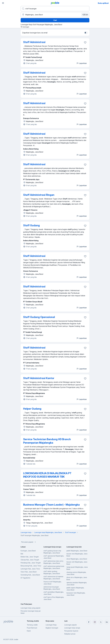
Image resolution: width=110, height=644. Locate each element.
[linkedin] (107, 622)
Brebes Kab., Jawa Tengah (30, 557)
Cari (55, 20)
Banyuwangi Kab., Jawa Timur (31, 566)
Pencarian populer (29, 542)
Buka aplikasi (103, 3)
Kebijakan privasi (70, 634)
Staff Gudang (31, 225)
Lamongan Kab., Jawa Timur (30, 569)
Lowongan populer (71, 625)
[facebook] (89, 622)
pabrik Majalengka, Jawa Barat (77, 551)
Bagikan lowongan (52, 628)
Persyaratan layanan (71, 631)
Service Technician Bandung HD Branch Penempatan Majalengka (47, 441)
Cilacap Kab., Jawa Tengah (30, 560)
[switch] (86, 33)
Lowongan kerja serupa (72, 628)
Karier (29, 631)
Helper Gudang (32, 409)
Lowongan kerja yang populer (31, 608)
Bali (22, 554)
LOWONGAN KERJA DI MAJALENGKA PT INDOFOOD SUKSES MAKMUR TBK (47, 475)
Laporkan (82, 63)
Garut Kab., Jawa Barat (29, 572)
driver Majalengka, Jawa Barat (77, 559)
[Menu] (3, 3)
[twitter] (101, 622)
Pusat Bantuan (32, 628)
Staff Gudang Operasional (39, 317)
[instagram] (95, 622)
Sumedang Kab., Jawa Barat (30, 575)
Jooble (16, 639)
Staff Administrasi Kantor (39, 378)
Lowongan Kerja (51, 625)
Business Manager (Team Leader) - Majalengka (51, 505)
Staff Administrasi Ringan (39, 195)
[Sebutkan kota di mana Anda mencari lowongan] (55, 15)
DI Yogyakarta (25, 578)
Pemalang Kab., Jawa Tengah (31, 563)
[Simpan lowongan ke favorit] (85, 42)
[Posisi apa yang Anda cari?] (55, 9)
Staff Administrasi (34, 42)
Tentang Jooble (32, 625)
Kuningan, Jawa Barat (28, 551)
